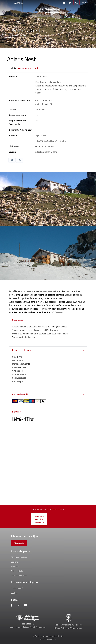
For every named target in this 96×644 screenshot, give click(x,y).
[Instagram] (18, 606)
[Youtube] (25, 606)
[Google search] (76, 3)
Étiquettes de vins (21, 350)
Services (16, 412)
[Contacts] (64, 3)
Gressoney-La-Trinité (27, 68)
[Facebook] (12, 606)
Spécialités (18, 320)
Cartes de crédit (20, 394)
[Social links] (70, 3)
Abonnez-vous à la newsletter (39, 519)
